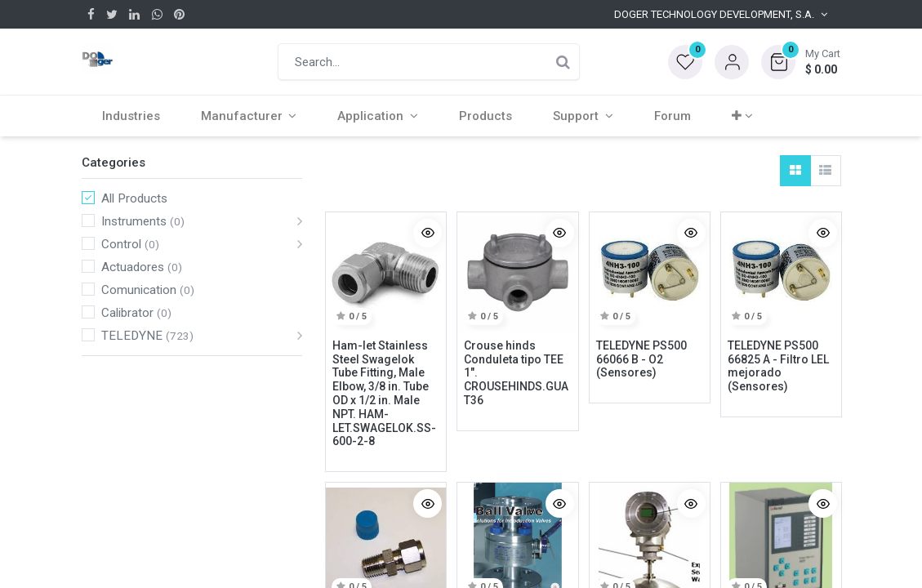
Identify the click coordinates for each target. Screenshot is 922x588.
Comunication (139, 290)
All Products (134, 198)
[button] (801, 62)
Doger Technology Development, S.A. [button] (714, 14)
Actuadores (133, 267)
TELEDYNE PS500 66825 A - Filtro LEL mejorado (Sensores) (778, 366)
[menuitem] (131, 116)
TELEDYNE (132, 336)
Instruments (134, 221)
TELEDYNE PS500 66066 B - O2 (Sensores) (641, 359)
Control (121, 244)
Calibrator (127, 313)
